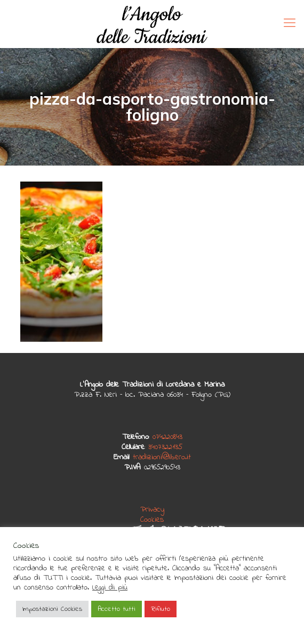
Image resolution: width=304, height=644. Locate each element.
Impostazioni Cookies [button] (52, 609)
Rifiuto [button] (161, 609)
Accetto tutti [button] (117, 609)
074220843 (167, 437)
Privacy (152, 509)
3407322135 (165, 447)
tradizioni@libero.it (162, 457)
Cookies (152, 520)
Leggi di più (110, 588)
